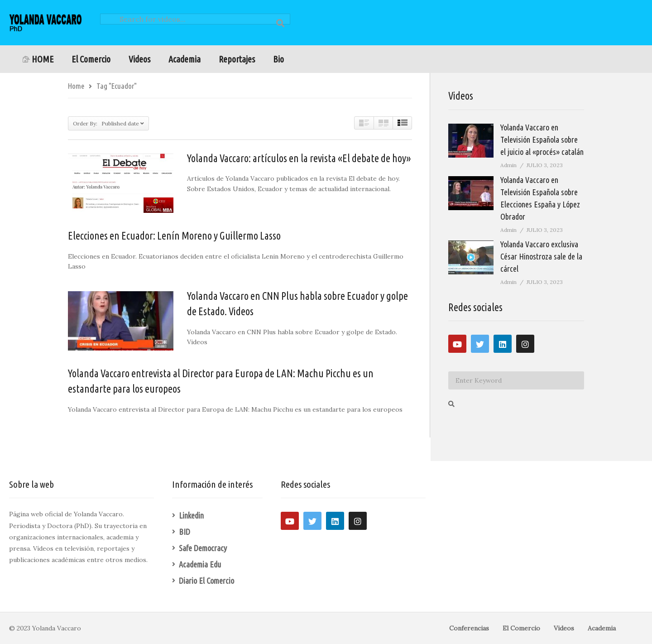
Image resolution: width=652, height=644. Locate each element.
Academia (185, 59)
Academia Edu (200, 564)
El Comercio (91, 59)
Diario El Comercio (206, 581)
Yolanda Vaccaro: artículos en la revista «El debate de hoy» (299, 158)
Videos (139, 59)
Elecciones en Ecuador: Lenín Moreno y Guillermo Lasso (174, 236)
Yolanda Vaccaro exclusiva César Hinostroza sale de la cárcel (541, 256)
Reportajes (237, 59)
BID (185, 532)
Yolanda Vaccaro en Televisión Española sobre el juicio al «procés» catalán (542, 139)
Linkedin (191, 515)
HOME (38, 59)
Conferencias (469, 628)
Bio (278, 59)
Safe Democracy (203, 548)
